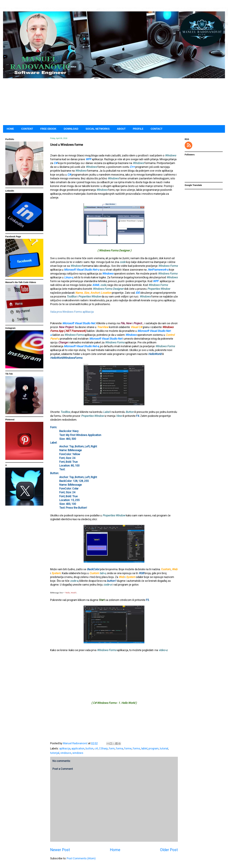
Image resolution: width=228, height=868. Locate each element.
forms (136, 748)
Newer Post (60, 850)
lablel (144, 748)
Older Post (169, 850)
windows (78, 753)
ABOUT (121, 129)
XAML (96, 285)
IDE (138, 293)
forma (119, 748)
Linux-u (68, 277)
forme (128, 748)
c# (96, 748)
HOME (10, 129)
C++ (132, 167)
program (154, 748)
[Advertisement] (114, 101)
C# (55, 163)
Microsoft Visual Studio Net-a (81, 346)
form (112, 748)
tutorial (164, 748)
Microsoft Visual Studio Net (79, 323)
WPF (88, 159)
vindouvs (66, 753)
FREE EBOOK (48, 129)
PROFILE (138, 129)
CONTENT (27, 129)
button (90, 748)
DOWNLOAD (71, 129)
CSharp (103, 748)
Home (115, 850)
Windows (108, 274)
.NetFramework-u (158, 270)
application (78, 748)
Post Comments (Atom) (81, 858)
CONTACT (156, 129)
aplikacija (65, 748)
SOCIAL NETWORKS (98, 129)
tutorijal (55, 753)
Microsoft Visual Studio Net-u (82, 270)
